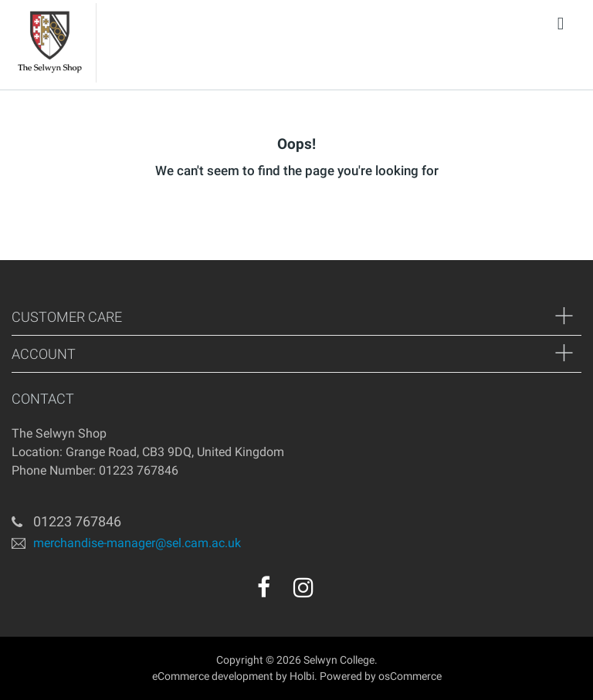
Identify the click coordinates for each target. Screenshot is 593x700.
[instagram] (303, 587)
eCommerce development (213, 676)
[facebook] (264, 587)
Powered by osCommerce (381, 676)
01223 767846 (77, 521)
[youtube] (337, 593)
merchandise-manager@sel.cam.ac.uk (137, 542)
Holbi (302, 676)
